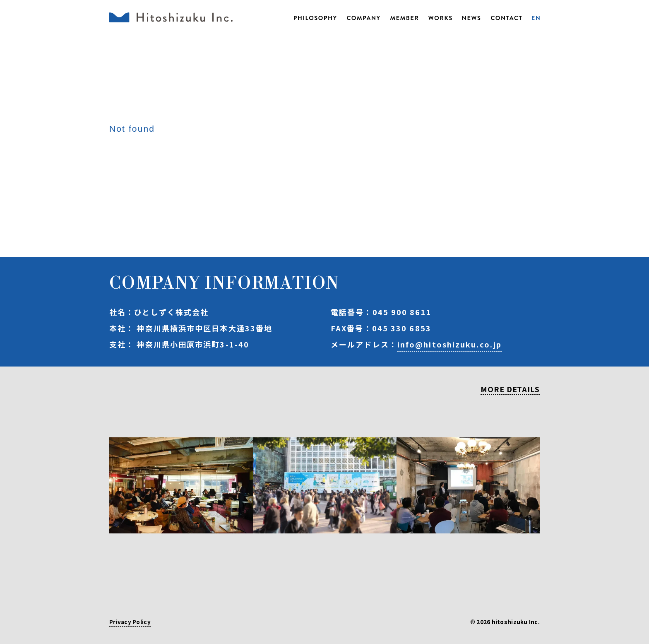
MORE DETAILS (510, 390)
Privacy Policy (130, 622)
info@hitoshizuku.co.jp (449, 344)
